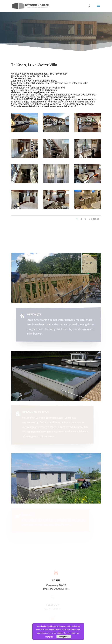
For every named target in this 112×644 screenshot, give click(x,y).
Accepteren (64, 637)
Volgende (94, 219)
